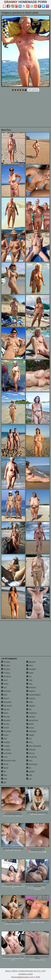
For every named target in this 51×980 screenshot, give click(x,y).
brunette (6, 731)
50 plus (6, 666)
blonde (6, 717)
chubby (6, 742)
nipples (31, 706)
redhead (31, 731)
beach (5, 698)
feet (4, 775)
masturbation (34, 695)
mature (31, 698)
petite (30, 724)
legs (29, 684)
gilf (4, 782)
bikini (5, 713)
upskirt (31, 772)
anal (4, 680)
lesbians (31, 687)
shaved (31, 750)
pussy (30, 728)
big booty (7, 706)
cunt (4, 757)
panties (31, 717)
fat (4, 772)
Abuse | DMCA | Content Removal (19, 971)
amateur (6, 676)
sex (29, 739)
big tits (5, 709)
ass (4, 687)
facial (5, 768)
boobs (5, 724)
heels (30, 673)
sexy (30, 742)
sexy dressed (34, 746)
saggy (30, 735)
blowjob (6, 720)
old (29, 709)
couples (6, 750)
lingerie (31, 691)
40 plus (6, 662)
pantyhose (32, 720)
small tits (32, 757)
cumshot (6, 753)
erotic (5, 764)
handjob (31, 669)
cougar (6, 746)
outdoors (32, 713)
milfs (30, 702)
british (5, 728)
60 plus (6, 669)
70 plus (6, 673)
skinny (30, 753)
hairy (30, 666)
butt (4, 739)
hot (29, 676)
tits (29, 768)
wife (29, 775)
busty (5, 735)
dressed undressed (11, 761)
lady (29, 680)
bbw (4, 695)
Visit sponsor (33, 90)
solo (29, 761)
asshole (6, 691)
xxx (29, 779)
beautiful (6, 702)
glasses (31, 662)
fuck (4, 779)
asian (5, 684)
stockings (32, 764)
